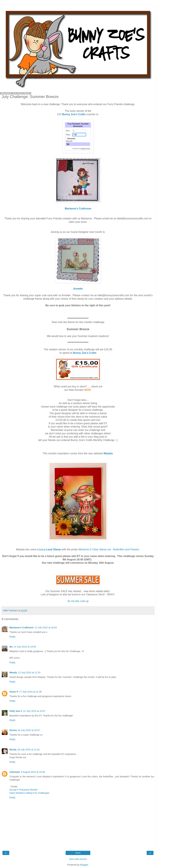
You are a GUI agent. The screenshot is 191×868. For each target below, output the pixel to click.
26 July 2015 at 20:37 (29, 730)
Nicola (13, 750)
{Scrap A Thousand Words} (23, 790)
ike (11, 647)
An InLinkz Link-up (78, 601)
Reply (12, 637)
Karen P (14, 692)
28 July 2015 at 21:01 (29, 750)
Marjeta (108, 453)
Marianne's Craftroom (78, 209)
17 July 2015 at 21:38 (30, 692)
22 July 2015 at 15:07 (34, 711)
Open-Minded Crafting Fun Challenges (29, 793)
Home (78, 853)
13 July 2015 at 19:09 (25, 647)
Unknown (15, 772)
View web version (78, 859)
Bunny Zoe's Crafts (74, 114)
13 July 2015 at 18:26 (46, 628)
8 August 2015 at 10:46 (33, 772)
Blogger (84, 865)
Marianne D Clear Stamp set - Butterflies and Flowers (109, 549)
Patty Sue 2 (16, 711)
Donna (13, 730)
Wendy (13, 673)
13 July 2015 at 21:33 (29, 673)
